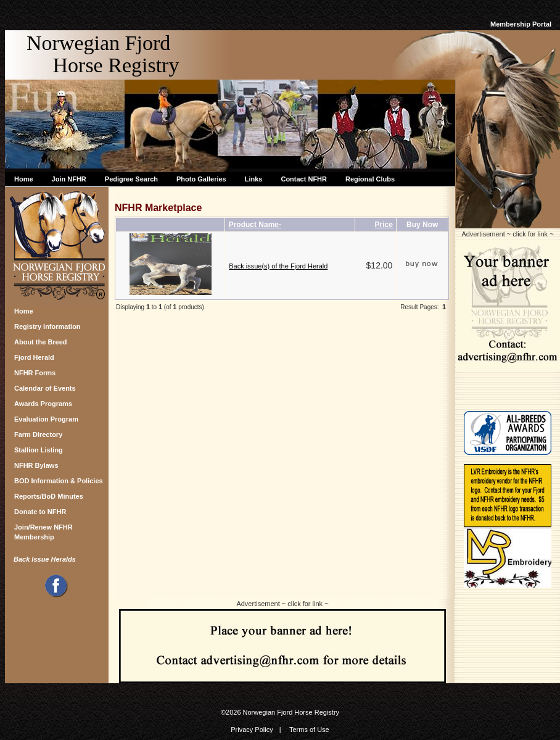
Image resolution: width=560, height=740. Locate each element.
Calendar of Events (45, 388)
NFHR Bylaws (36, 465)
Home (24, 179)
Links (254, 179)
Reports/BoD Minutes (49, 496)
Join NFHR (69, 179)
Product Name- (255, 225)
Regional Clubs (370, 179)
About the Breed (41, 342)
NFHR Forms (35, 373)
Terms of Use (309, 730)
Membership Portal (521, 24)
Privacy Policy (252, 730)
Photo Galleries (201, 179)
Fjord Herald (34, 357)
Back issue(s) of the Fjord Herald (278, 266)
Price (384, 225)
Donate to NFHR (40, 512)
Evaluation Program (46, 419)
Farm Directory (38, 434)
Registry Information (47, 326)
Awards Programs (43, 404)
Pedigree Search (131, 179)
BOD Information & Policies (59, 481)
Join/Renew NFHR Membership (43, 530)
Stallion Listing (39, 450)
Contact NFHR (304, 179)
